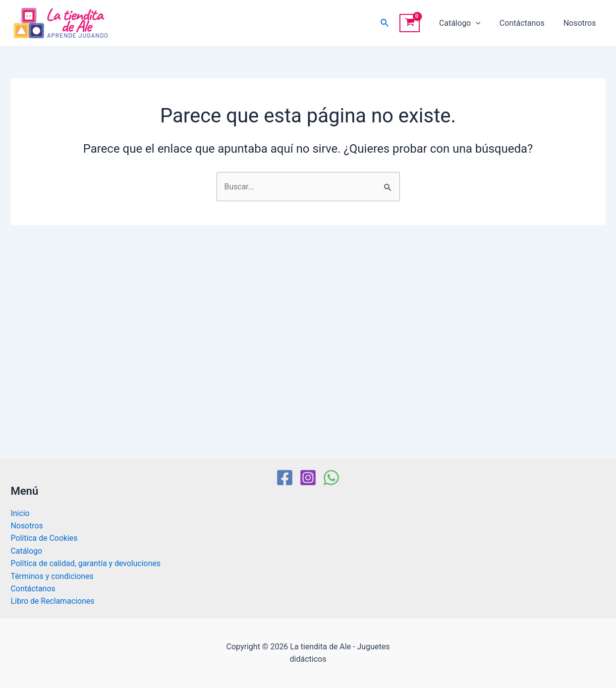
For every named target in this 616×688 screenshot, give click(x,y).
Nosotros (581, 23)
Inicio (20, 512)
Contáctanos (527, 23)
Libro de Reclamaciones (53, 601)
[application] (483, 23)
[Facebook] (285, 477)
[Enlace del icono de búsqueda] (394, 23)
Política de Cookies (45, 538)
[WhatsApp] (331, 477)
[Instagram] (308, 477)
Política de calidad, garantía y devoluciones (86, 563)
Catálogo (467, 23)
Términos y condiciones (53, 576)
